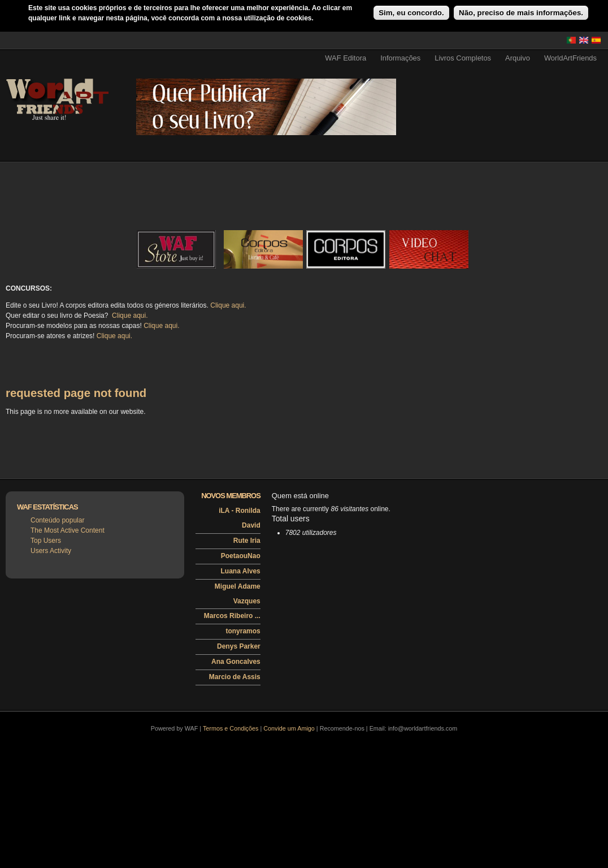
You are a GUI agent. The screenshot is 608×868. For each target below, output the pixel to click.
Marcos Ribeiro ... (232, 616)
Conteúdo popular (57, 520)
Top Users (46, 541)
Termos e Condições (231, 728)
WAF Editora (346, 58)
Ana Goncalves (236, 662)
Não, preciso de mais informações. (521, 13)
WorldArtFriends (570, 58)
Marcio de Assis (235, 677)
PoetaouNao (241, 556)
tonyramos (243, 631)
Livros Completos (463, 58)
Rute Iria (247, 541)
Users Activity (51, 551)
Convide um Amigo (289, 728)
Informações (400, 58)
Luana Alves (241, 571)
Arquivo (518, 58)
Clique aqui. (228, 305)
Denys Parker (239, 646)
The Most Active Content (68, 530)
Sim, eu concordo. (411, 13)
